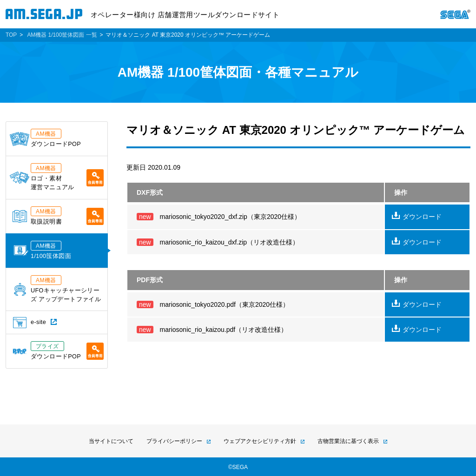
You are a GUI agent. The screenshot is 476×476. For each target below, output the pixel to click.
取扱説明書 (58, 216)
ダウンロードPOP (45, 138)
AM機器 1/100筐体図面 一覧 (62, 35)
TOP (11, 35)
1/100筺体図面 (42, 250)
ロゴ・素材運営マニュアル (57, 177)
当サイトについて (111, 441)
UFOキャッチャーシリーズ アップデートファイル (57, 289)
